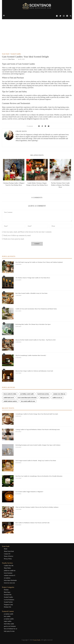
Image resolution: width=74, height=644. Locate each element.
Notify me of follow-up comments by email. (17, 235)
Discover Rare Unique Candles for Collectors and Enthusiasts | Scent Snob (34, 371)
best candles (7, 616)
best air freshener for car (11, 629)
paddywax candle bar (10, 571)
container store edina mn (59, 394)
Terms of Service (9, 556)
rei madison (7, 578)
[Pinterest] (67, 16)
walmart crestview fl (9, 575)
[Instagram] (64, 16)
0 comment (29, 126)
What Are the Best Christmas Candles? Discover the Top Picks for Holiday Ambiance (37, 507)
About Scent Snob (9, 551)
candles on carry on (57, 398)
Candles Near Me (9, 566)
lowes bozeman (8, 573)
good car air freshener (10, 626)
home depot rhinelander (10, 580)
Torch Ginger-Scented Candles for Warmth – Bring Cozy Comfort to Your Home (36, 461)
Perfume (6, 590)
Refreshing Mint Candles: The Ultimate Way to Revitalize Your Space (33, 324)
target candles (8, 621)
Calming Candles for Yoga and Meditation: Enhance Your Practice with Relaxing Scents (38, 429)
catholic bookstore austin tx (10, 401)
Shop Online (7, 568)
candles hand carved (9, 398)
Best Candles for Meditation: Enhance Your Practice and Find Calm (32, 523)
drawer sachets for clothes (10, 394)
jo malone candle (9, 614)
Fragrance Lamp (8, 605)
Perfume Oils (8, 607)
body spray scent (44, 398)
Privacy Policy (8, 559)
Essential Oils (8, 595)
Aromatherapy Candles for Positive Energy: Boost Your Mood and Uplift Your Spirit (37, 414)
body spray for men (9, 631)
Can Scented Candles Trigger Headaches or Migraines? (29, 492)
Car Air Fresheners (9, 600)
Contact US (7, 554)
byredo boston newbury (43, 394)
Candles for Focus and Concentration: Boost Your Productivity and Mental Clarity (36, 309)
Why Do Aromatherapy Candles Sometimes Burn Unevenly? (31, 355)
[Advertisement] (37, 39)
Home (6, 549)
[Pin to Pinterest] (45, 126)
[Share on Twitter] (42, 126)
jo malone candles (9, 619)
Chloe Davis (11, 59)
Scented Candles (16, 54)
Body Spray (7, 592)
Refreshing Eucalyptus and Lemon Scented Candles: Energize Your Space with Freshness (38, 445)
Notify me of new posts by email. (14, 239)
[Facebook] (57, 16)
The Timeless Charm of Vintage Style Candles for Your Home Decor (33, 278)
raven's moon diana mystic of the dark (27, 398)
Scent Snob (5, 54)
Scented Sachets (8, 602)
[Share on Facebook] (39, 126)
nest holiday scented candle (27, 394)
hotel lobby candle (9, 624)
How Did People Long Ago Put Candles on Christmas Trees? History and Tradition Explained (39, 262)
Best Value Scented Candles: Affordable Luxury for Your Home (31, 293)
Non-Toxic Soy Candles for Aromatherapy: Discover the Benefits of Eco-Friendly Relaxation (39, 476)
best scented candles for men (28, 401)
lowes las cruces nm (9, 583)
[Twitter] (60, 16)
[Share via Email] (48, 126)
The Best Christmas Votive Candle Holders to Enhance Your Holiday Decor (60, 185)
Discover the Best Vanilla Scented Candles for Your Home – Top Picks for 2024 (36, 340)
